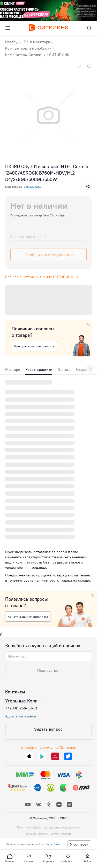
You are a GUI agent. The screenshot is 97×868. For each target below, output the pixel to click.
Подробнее (53, 844)
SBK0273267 (32, 187)
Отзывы (64, 370)
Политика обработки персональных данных (49, 827)
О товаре (13, 370)
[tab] (13, 371)
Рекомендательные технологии (48, 834)
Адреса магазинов (21, 716)
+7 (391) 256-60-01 (21, 708)
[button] (10, 858)
